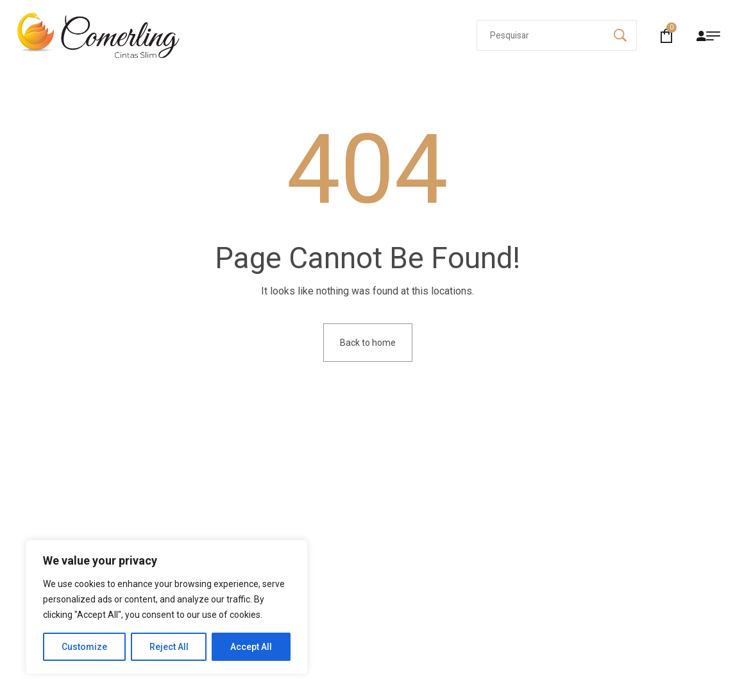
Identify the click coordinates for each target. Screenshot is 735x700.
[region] (167, 607)
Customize (84, 647)
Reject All (169, 647)
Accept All (251, 647)
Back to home (368, 343)
